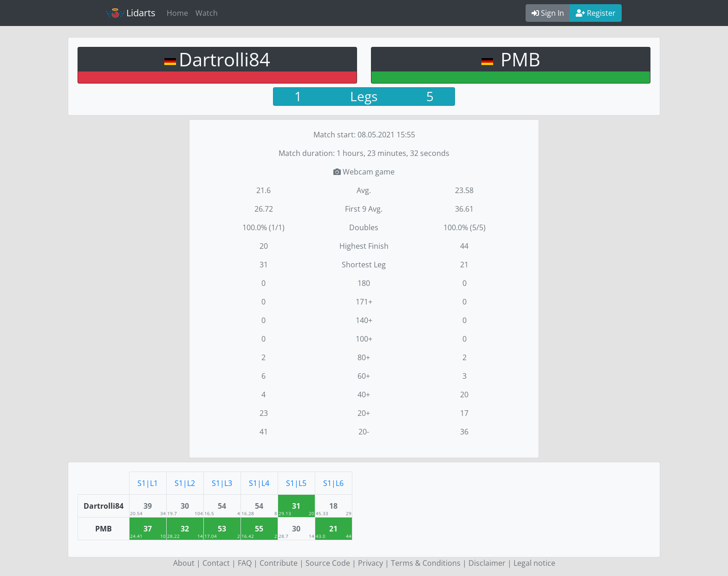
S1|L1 (148, 483)
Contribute (279, 563)
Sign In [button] (548, 13)
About (184, 563)
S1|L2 (185, 483)
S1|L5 (296, 483)
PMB (518, 59)
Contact (216, 563)
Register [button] (596, 13)
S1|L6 (333, 483)
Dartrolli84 (224, 59)
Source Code (328, 563)
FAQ (245, 563)
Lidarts (131, 13)
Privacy (370, 563)
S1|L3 (222, 483)
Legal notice (534, 563)
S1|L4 (259, 483)
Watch (207, 13)
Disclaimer (487, 563)
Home (177, 13)
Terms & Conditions (426, 563)
